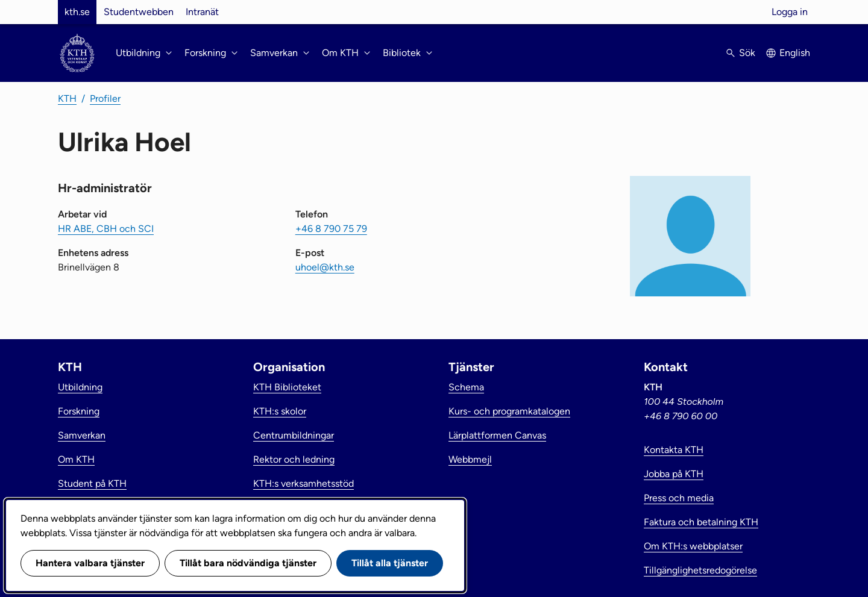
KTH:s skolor (280, 411)
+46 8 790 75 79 (331, 229)
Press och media (679, 498)
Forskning (79, 411)
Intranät (202, 12)
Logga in (790, 12)
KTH (67, 98)
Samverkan (82, 435)
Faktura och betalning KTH (701, 522)
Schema (466, 387)
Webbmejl (470, 459)
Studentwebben (139, 12)
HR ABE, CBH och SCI (106, 229)
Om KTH (76, 459)
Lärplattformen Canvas (497, 435)
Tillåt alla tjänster (390, 563)
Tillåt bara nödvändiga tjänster (248, 563)
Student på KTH (92, 483)
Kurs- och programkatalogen (509, 411)
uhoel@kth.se (325, 267)
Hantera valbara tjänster (90, 563)
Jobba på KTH (674, 474)
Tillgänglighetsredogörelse (700, 570)
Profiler (105, 98)
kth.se (77, 12)
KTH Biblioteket (287, 387)
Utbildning (80, 387)
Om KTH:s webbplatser (693, 546)
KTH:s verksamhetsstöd (303, 483)
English (795, 53)
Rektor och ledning (294, 459)
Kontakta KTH (674, 450)
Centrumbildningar (294, 435)
